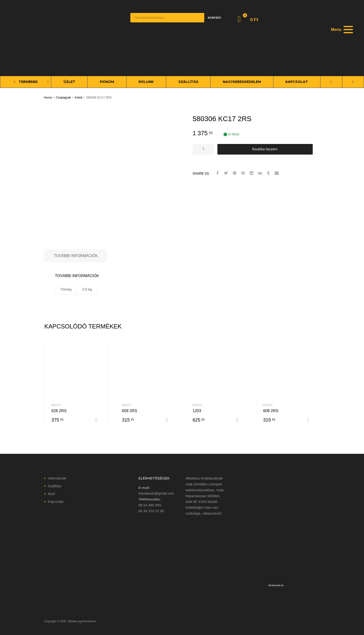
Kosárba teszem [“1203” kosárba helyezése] (239, 420)
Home (48, 97)
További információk (76, 256)
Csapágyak (63, 97)
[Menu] (341, 29)
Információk (57, 478)
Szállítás (55, 486)
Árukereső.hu (276, 585)
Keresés (214, 18)
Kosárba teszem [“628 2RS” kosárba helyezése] (98, 420)
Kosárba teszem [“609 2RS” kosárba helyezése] (169, 420)
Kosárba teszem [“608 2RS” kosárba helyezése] (310, 420)
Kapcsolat (56, 502)
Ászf (51, 494)
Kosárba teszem (265, 149)
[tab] (76, 256)
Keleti (79, 97)
